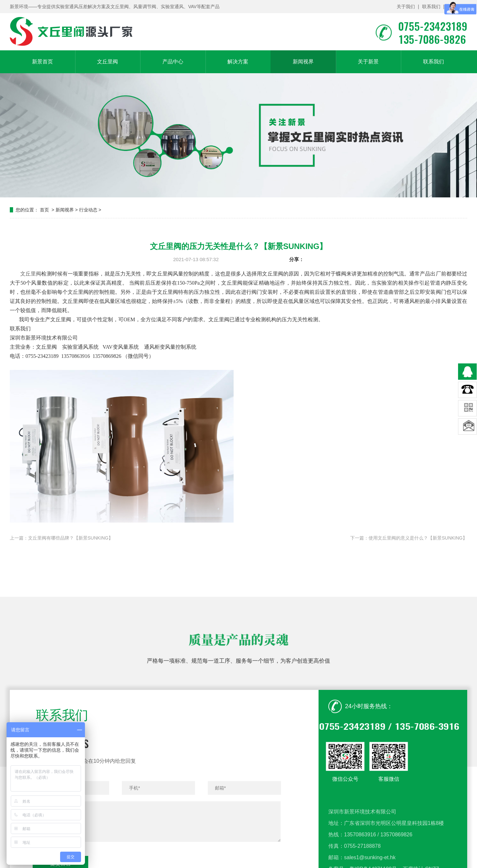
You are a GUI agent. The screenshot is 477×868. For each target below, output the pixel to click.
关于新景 (368, 62)
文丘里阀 (107, 62)
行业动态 (88, 210)
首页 (44, 210)
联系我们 (431, 7)
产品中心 (173, 62)
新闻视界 (303, 62)
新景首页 (42, 62)
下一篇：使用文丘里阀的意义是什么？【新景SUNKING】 (409, 538)
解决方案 (238, 62)
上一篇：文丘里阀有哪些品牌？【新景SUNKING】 (61, 538)
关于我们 (406, 7)
